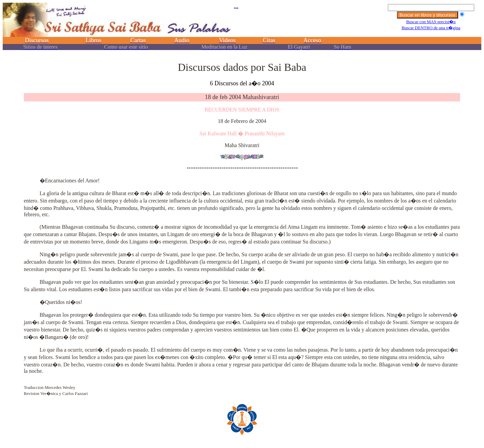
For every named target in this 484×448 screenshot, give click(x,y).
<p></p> (242, 29)
